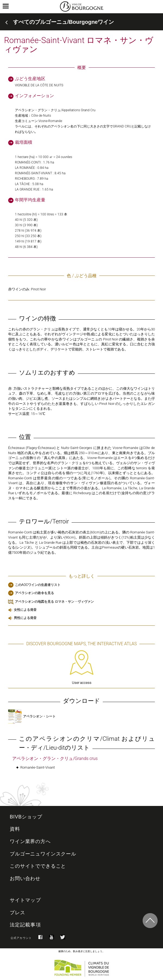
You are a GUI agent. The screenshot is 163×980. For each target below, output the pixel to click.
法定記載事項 (25, 925)
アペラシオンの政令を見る (34, 593)
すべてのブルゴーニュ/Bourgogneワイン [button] (63, 22)
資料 (15, 829)
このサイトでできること (38, 866)
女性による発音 (25, 610)
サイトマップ (25, 900)
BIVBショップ (26, 817)
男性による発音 (25, 618)
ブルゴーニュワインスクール (43, 854)
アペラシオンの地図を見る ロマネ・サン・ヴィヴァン (54, 602)
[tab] (81, 22)
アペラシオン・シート (32, 716)
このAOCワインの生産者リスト (38, 585)
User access (82, 667)
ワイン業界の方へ (30, 841)
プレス (17, 913)
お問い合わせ (25, 879)
